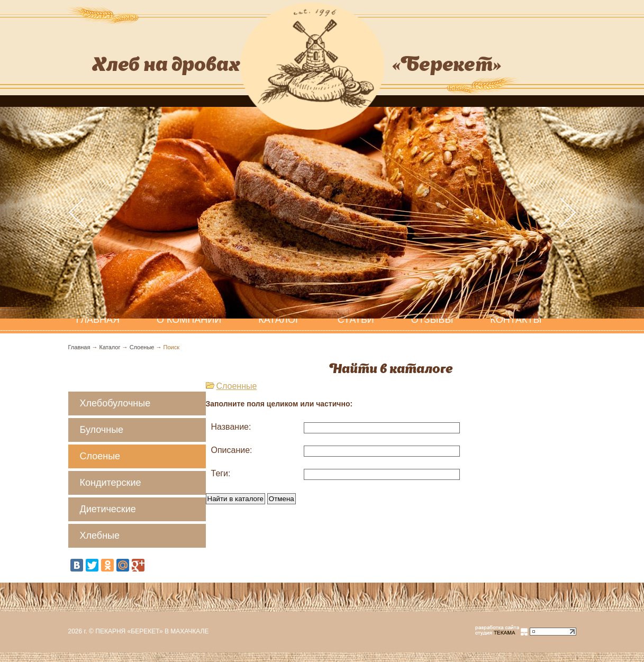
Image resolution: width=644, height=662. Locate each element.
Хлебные (100, 536)
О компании (189, 320)
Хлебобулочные (115, 403)
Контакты (516, 320)
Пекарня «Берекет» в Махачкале (152, 631)
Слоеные (142, 347)
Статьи (356, 320)
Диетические (108, 509)
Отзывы (432, 320)
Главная (79, 347)
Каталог (279, 320)
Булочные (102, 430)
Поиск (171, 347)
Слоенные (237, 386)
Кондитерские (111, 483)
